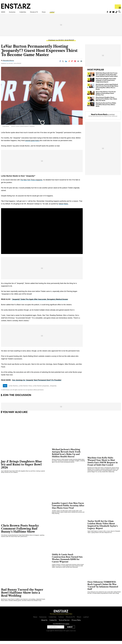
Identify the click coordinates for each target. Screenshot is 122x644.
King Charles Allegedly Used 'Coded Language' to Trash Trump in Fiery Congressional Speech (106, 83)
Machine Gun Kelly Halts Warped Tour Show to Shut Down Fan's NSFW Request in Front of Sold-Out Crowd (103, 464)
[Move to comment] (81, 64)
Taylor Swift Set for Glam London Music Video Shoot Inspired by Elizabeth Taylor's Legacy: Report (103, 528)
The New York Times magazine (31, 183)
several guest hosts (32, 144)
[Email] (78, 64)
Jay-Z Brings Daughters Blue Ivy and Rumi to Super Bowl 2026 (21, 468)
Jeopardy (53, 389)
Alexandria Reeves (8, 64)
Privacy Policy (76, 623)
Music (60, 13)
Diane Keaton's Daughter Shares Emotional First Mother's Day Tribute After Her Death (106, 102)
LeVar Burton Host (25, 389)
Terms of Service (64, 623)
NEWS (4, 13)
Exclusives (16, 13)
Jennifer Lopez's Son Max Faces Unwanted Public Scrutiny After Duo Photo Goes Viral (68, 509)
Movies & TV (47, 13)
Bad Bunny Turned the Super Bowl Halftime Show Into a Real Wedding (22, 596)
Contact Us (53, 623)
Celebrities (31, 13)
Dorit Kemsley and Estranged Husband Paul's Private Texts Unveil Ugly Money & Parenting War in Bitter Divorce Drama (107, 90)
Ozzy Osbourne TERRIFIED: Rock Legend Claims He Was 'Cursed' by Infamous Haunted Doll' (103, 589)
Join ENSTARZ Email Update (61, 627)
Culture (61, 620)
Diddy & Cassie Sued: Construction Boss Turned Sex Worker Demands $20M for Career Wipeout (67, 561)
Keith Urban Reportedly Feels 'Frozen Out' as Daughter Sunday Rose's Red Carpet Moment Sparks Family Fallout (107, 78)
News (35, 620)
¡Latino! (71, 13)
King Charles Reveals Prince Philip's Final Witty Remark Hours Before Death (106, 108)
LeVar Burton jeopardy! (41, 389)
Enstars (16, 6)
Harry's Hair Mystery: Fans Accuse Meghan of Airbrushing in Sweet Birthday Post (106, 96)
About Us (44, 623)
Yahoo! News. (63, 207)
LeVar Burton (13, 389)
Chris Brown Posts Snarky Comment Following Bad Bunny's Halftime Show (20, 532)
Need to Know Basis (99, 117)
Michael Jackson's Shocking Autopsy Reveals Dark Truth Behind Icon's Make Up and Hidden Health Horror (66, 456)
